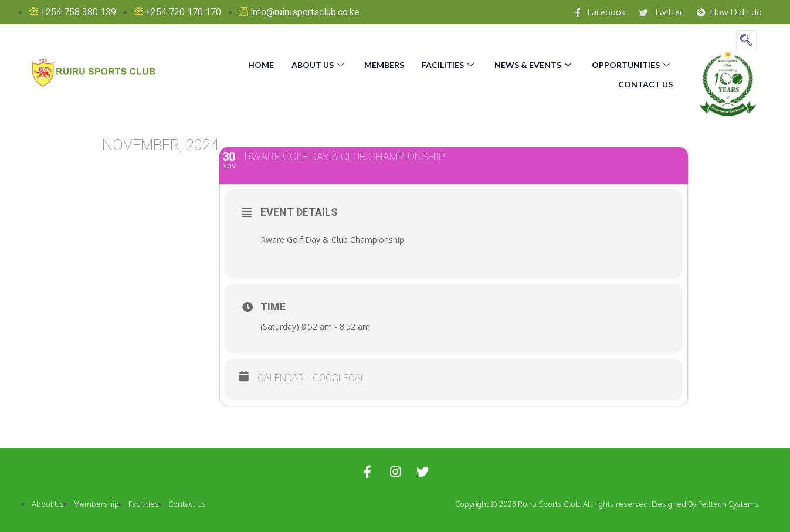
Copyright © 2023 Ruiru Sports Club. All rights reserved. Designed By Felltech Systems (607, 504)
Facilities (449, 64)
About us (319, 64)
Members (384, 64)
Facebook (589, 12)
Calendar (281, 378)
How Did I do (726, 12)
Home (261, 64)
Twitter (654, 12)
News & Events (534, 64)
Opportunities (632, 64)
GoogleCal (339, 378)
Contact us (645, 81)
